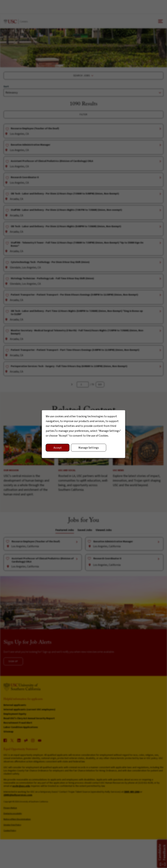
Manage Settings (89, 448)
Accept (58, 448)
